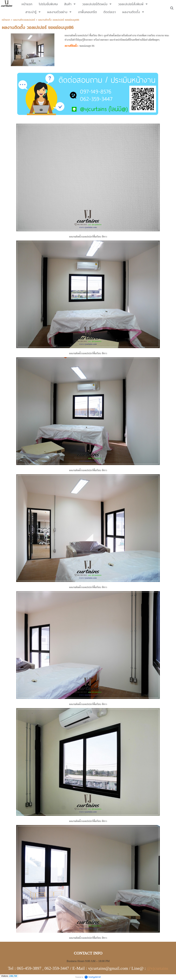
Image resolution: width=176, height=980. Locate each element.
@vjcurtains (158, 968)
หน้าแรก (6, 20)
